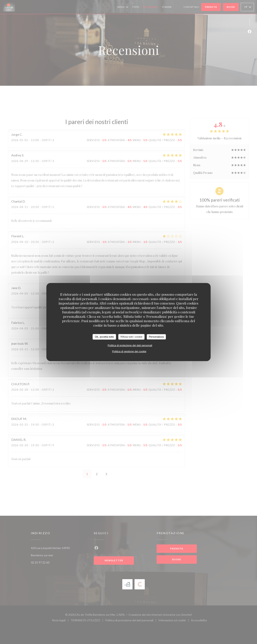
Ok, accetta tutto (104, 337)
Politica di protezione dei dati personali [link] (130, 345)
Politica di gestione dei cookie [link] (129, 351)
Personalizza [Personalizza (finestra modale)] (156, 337)
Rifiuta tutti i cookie (131, 337)
